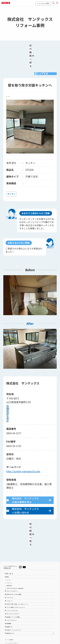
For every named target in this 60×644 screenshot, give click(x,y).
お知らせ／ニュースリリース (14, 606)
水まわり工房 (17, 580)
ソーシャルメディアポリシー (12, 619)
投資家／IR (9, 603)
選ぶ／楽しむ (10, 550)
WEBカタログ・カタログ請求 (14, 571)
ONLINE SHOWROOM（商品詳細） (15, 565)
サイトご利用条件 (9, 616)
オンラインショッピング (13, 590)
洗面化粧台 (9, 562)
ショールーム (10, 574)
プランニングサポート (12, 567)
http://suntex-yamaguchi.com (23, 457)
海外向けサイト (10, 609)
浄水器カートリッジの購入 (13, 593)
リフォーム (9, 577)
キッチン (9, 556)
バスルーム (9, 559)
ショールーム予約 (43, 4)
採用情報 (9, 600)
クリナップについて (11, 597)
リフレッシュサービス (12, 587)
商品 (8, 553)
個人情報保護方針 (9, 623)
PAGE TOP (30, 633)
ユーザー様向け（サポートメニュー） (16, 584)
